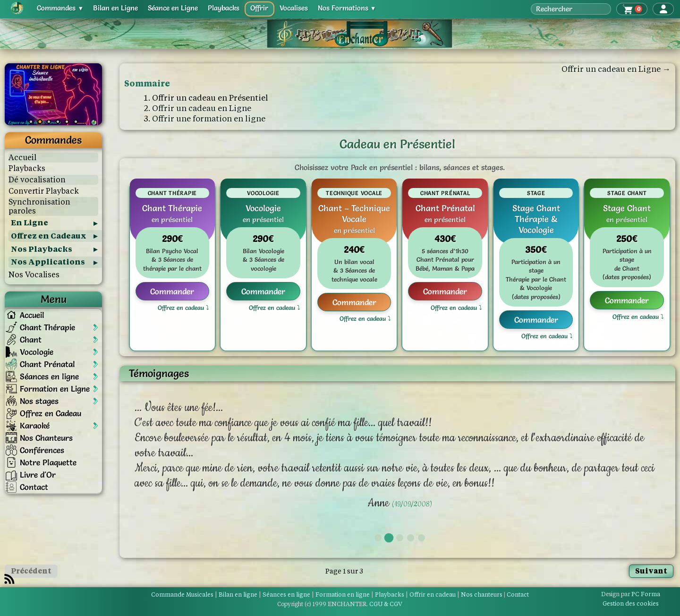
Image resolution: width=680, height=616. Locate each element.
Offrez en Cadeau (51, 413)
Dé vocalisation (37, 180)
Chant (31, 339)
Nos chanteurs (482, 595)
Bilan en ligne (238, 595)
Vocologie (37, 352)
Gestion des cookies (631, 603)
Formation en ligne (343, 595)
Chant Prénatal (47, 364)
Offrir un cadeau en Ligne (202, 108)
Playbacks (27, 168)
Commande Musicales (182, 595)
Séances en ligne (49, 376)
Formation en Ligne (55, 389)
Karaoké (35, 425)
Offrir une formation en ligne (209, 119)
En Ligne (30, 223)
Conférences (42, 450)
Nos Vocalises (34, 275)
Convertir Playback (44, 191)
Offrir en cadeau (433, 595)
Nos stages (39, 401)
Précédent (31, 571)
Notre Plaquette (48, 462)
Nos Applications (48, 262)
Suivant (651, 571)
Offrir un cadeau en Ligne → (616, 69)
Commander (172, 291)
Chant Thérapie (47, 327)
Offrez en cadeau (181, 308)
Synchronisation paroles (39, 206)
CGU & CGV (386, 604)
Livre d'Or (38, 475)
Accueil (22, 158)
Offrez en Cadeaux (49, 236)
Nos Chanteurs (46, 438)
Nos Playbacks (42, 249)
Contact (34, 487)
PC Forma (631, 594)
